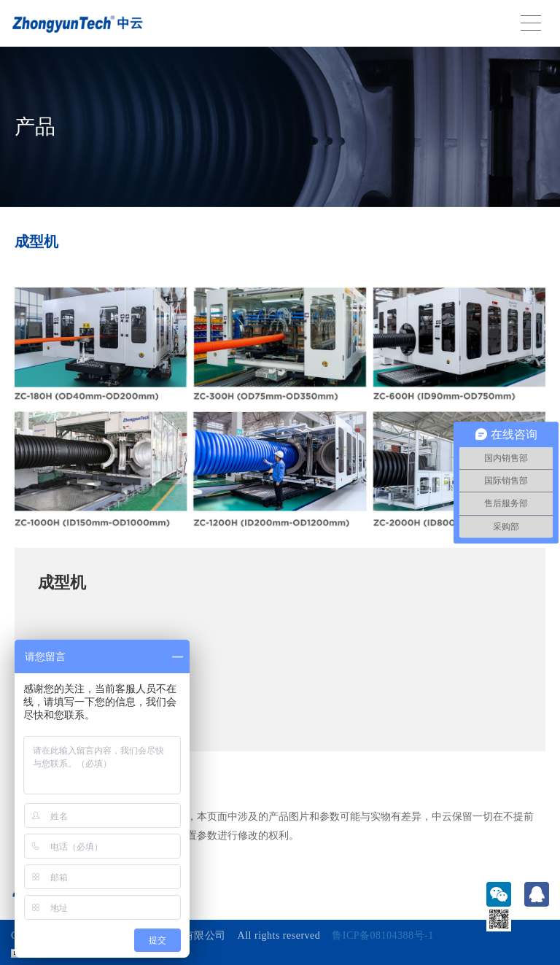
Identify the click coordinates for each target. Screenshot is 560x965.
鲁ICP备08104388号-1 (382, 935)
